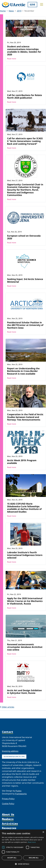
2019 (19, 11)
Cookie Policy (8, 804)
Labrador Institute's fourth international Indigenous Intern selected (25, 555)
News (11, 11)
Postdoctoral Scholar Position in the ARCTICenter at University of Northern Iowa (25, 325)
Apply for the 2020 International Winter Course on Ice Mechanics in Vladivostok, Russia (25, 601)
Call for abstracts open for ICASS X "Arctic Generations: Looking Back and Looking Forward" (25, 141)
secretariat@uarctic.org (14, 756)
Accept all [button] (12, 858)
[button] (23, 864)
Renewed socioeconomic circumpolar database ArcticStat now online (25, 647)
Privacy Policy (8, 799)
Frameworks (21, 794)
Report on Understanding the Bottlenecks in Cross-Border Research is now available (23, 371)
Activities (10, 824)
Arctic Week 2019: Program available (22, 462)
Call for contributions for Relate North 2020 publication (25, 96)
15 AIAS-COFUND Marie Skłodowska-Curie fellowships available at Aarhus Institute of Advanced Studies (24, 508)
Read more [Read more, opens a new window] (32, 842)
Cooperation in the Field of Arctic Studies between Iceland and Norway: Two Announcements (25, 417)
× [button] (43, 832)
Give (33, 4)
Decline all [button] (34, 858)
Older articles (7, 707)
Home (3, 11)
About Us (8, 815)
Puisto (19, 791)
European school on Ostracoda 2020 (24, 237)
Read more (12, 59)
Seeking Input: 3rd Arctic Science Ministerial (25, 280)
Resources (9, 828)
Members (8, 819)
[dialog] (23, 849)
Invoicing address (10, 751)
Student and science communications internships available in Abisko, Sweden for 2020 (24, 50)
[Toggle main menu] (42, 4)
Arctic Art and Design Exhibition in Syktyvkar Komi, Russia (24, 692)
